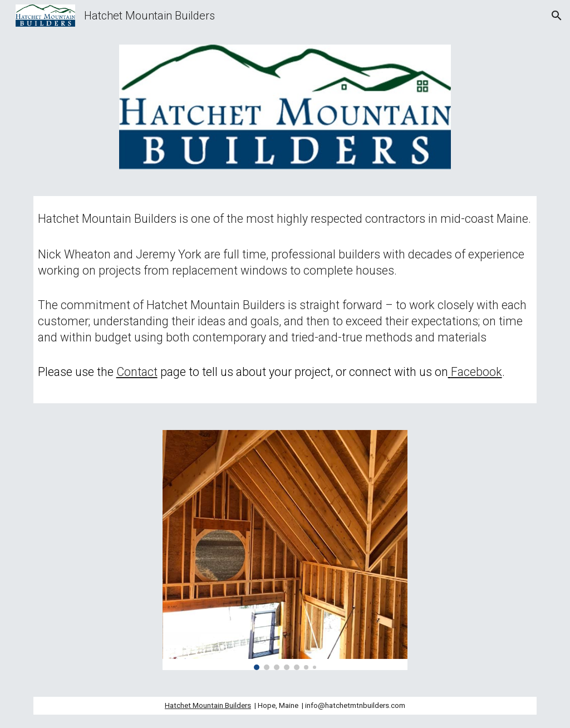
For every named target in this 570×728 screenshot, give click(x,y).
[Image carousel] (285, 550)
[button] (557, 16)
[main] (285, 300)
